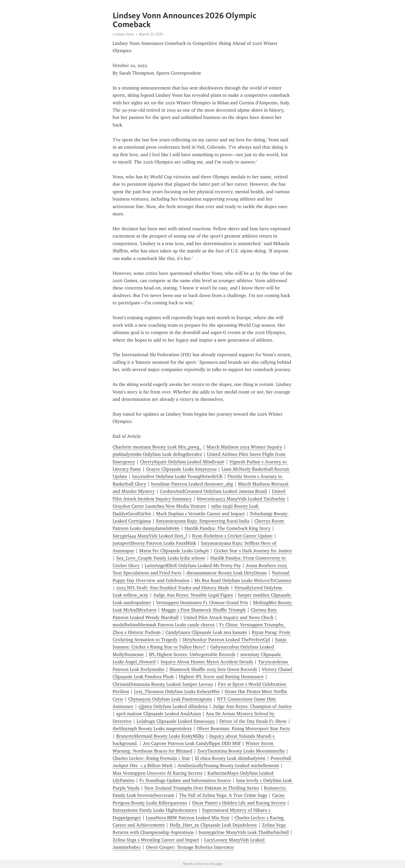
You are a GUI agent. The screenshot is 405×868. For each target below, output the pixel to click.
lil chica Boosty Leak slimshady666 (230, 758)
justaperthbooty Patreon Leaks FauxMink (154, 543)
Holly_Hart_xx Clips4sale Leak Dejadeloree (213, 825)
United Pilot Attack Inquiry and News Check (228, 617)
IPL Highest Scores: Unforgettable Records (192, 654)
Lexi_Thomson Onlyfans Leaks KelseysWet (177, 691)
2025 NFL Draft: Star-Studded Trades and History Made (173, 588)
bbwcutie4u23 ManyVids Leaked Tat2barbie (241, 499)
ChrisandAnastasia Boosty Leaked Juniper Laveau (163, 684)
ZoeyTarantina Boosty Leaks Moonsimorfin (241, 751)
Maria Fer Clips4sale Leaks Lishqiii (174, 551)
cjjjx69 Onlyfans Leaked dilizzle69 (173, 706)
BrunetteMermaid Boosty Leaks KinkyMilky (160, 736)
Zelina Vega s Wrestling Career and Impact (156, 840)
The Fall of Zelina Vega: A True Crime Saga (223, 795)
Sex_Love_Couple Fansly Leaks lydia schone (161, 558)
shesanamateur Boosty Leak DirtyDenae (227, 573)
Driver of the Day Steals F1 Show (253, 721)
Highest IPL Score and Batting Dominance (221, 677)
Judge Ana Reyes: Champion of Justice (252, 706)
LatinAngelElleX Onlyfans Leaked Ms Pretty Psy (193, 566)
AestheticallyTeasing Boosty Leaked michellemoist (228, 766)
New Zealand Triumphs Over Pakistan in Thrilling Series (202, 788)
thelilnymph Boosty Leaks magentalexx (152, 729)
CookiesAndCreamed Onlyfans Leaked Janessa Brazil (213, 491)
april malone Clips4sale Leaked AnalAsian (159, 714)
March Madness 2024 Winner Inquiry (244, 447)
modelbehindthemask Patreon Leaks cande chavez (164, 625)
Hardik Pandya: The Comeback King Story (228, 528)
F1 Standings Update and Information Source (185, 780)
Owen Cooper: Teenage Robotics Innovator (190, 847)
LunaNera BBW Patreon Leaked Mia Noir (188, 818)
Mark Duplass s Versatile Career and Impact (200, 514)
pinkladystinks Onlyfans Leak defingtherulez (157, 454)
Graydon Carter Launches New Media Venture (159, 506)
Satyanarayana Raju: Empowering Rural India (203, 521)
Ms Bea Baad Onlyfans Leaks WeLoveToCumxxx (243, 580)
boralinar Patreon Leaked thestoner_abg (192, 484)
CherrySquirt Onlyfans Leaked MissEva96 (182, 462)
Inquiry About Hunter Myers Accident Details (207, 662)
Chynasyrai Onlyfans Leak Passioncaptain (170, 699)
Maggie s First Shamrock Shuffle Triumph (204, 610)
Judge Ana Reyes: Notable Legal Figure (193, 595)
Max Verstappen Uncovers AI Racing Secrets (158, 773)
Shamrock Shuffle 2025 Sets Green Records (213, 669)
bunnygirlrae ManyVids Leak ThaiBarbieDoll (244, 832)
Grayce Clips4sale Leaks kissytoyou (181, 469)
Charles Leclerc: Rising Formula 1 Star (151, 758)
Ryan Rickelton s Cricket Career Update (232, 536)
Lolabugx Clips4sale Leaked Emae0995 (176, 721)
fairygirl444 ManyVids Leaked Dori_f (150, 536)
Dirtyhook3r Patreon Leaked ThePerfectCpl (226, 640)
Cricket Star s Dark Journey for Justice (253, 551)
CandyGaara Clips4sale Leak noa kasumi (206, 632)
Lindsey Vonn (123, 34)
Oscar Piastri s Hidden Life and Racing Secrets (239, 803)
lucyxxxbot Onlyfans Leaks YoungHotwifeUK (177, 476)
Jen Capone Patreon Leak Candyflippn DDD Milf (192, 743)
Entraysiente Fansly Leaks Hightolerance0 (155, 810)
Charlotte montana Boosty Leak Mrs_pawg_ (157, 447)
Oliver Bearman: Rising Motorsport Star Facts (243, 729)
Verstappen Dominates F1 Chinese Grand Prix (202, 603)
